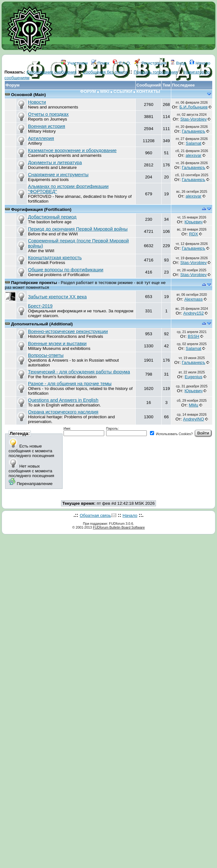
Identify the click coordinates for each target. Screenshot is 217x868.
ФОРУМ (88, 91)
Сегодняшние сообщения (51, 72)
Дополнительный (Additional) (42, 324)
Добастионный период (52, 217)
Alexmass (193, 299)
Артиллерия (41, 138)
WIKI (105, 91)
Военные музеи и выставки (57, 344)
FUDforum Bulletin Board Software (119, 527)
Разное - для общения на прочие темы (70, 384)
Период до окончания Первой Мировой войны (78, 229)
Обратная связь (95, 515)
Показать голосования (156, 72)
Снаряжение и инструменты (58, 175)
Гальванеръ (193, 131)
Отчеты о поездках (48, 114)
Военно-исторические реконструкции (68, 331)
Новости (37, 102)
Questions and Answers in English (63, 400)
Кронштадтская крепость (55, 258)
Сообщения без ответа (105, 72)
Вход (178, 63)
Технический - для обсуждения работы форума (79, 372)
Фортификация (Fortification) (41, 209)
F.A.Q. (122, 63)
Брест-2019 (40, 306)
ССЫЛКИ (123, 91)
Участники (74, 63)
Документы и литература (55, 163)
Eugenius (193, 377)
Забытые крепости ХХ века (57, 297)
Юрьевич (194, 222)
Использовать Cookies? (171, 434)
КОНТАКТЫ (148, 91)
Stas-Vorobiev (194, 119)
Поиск (100, 63)
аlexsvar (193, 155)
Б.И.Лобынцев (193, 107)
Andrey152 (193, 313)
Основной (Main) (29, 95)
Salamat (194, 143)
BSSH (193, 336)
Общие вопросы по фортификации (66, 270)
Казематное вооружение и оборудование (72, 150)
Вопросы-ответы (46, 355)
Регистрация (150, 63)
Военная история (47, 126)
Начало (200, 63)
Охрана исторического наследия (63, 412)
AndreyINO (193, 419)
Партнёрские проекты (35, 283)
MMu (193, 405)
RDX (193, 234)
